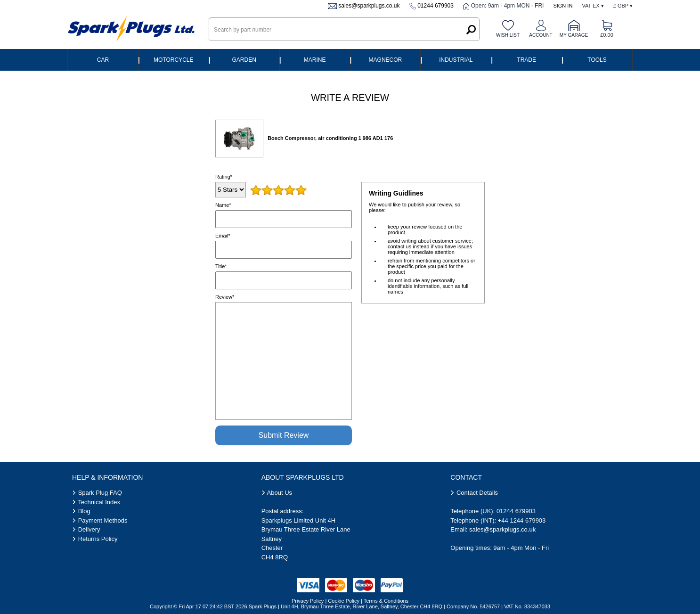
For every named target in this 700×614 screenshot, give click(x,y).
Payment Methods (103, 520)
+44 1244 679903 (522, 520)
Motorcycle (173, 60)
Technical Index (99, 502)
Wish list (508, 35)
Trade (526, 60)
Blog (84, 511)
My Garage (574, 35)
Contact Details (477, 493)
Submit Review (284, 435)
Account (541, 35)
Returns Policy (98, 539)
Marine (315, 60)
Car (103, 60)
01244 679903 (435, 6)
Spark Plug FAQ (100, 493)
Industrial (456, 60)
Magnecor (386, 60)
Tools (597, 60)
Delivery (89, 529)
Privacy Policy (308, 601)
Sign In (563, 6)
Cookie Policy (344, 601)
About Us (280, 493)
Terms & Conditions (386, 601)
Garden (244, 60)
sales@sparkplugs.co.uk (369, 6)
